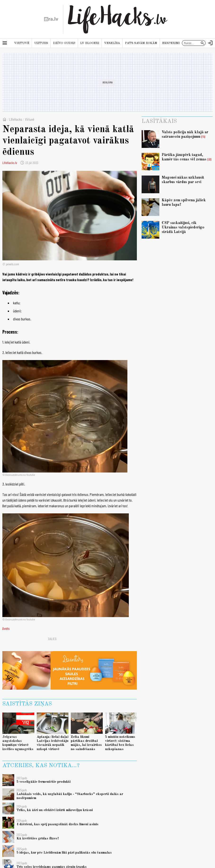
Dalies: (53, 639)
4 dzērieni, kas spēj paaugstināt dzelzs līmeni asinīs (58, 824)
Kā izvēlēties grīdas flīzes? (38, 838)
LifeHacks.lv (10, 163)
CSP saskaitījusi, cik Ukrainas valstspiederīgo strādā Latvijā (183, 228)
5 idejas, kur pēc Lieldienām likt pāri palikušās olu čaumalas (64, 853)
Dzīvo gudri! (64, 43)
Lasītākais (159, 121)
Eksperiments (175, 43)
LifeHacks (16, 119)
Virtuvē (22, 43)
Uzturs (41, 43)
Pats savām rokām (141, 43)
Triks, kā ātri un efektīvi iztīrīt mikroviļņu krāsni (55, 810)
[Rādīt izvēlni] (5, 43)
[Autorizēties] (210, 43)
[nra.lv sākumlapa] (51, 19)
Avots (6, 628)
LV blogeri (90, 43)
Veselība (112, 43)
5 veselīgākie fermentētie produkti (44, 782)
